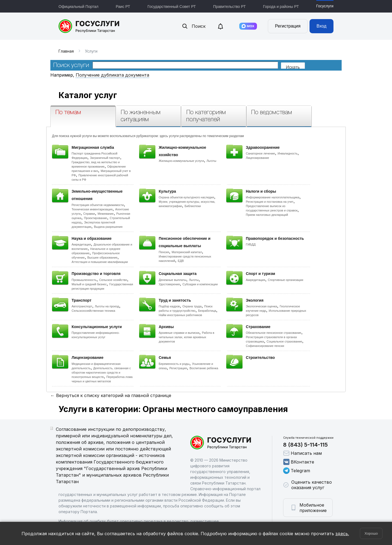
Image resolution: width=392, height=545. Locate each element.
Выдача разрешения (108, 227)
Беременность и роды (174, 364)
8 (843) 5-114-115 (305, 445)
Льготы (212, 161)
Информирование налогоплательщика (273, 197)
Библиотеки (193, 206)
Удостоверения (169, 284)
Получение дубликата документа (112, 75)
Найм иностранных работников (180, 315)
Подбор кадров (169, 306)
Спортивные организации (286, 280)
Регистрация (288, 26)
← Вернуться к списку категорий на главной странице (111, 395)
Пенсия (164, 252)
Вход (321, 26)
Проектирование (95, 218)
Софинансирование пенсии (265, 346)
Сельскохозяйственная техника (93, 311)
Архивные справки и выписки (179, 333)
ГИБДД (251, 244)
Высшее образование (102, 258)
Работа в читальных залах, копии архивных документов (186, 337)
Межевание (105, 214)
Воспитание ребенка (204, 368)
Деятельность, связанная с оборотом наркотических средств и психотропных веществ (101, 373)
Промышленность (84, 280)
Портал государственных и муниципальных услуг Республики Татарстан (89, 26)
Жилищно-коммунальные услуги (181, 161)
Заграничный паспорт (105, 158)
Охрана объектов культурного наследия (186, 197)
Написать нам (302, 453)
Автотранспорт (82, 306)
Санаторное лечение (260, 153)
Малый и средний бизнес (89, 284)
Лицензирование (257, 158)
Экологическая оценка (261, 306)
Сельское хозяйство (113, 280)
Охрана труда (192, 306)
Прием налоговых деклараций (267, 215)
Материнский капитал (187, 252)
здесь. (342, 534)
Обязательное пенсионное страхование (273, 333)
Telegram (297, 471)
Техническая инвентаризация (92, 209)
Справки (89, 214)
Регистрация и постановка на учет (270, 202)
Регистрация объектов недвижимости (98, 205)
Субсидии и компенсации (200, 284)
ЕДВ (181, 261)
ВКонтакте (299, 462)
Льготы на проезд (107, 306)
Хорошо (371, 533)
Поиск (194, 26)
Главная (66, 51)
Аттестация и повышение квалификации (100, 262)
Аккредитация (81, 244)
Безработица (207, 311)
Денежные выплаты (172, 280)
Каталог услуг (88, 95)
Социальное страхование (284, 341)
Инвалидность (288, 153)
